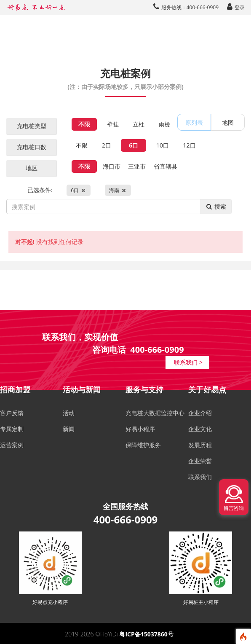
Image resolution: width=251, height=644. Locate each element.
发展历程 (200, 445)
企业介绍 (200, 413)
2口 (107, 145)
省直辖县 (166, 166)
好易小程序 (140, 429)
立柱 (139, 124)
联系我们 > (188, 362)
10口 (163, 145)
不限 (84, 124)
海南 (118, 190)
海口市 (112, 166)
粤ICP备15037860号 (146, 634)
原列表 (194, 122)
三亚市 (137, 166)
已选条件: (79, 190)
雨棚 (165, 124)
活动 (69, 413)
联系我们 (200, 477)
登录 (236, 7)
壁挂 (113, 124)
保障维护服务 (143, 445)
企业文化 (200, 429)
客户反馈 (12, 413)
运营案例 (12, 445)
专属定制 (12, 429)
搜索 (216, 206)
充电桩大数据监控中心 (155, 413)
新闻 (69, 429)
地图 (228, 122)
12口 (190, 145)
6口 (134, 145)
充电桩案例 (125, 78)
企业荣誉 (200, 461)
